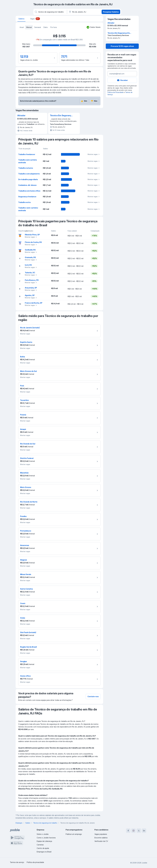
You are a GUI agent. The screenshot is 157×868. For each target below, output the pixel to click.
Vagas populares (101, 834)
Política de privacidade (35, 862)
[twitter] (139, 831)
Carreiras (40, 845)
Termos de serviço (17, 862)
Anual (22, 27)
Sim (84, 101)
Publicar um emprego (74, 834)
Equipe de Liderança (44, 841)
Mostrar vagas (94, 154)
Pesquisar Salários (111, 12)
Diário (46, 27)
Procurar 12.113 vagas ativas (122, 46)
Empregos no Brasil (44, 852)
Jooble (144, 863)
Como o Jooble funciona (46, 838)
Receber (122, 80)
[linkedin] (144, 831)
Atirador (21, 115)
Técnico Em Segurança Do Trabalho (61, 116)
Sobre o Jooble (43, 834)
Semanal (38, 27)
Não (94, 101)
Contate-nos (93, 696)
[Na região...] (84, 12)
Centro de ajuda (43, 848)
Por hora (54, 27)
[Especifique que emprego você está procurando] (50, 12)
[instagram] (133, 831)
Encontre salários (101, 838)
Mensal (29, 27)
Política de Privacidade (115, 92)
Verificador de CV (101, 841)
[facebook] (128, 831)
